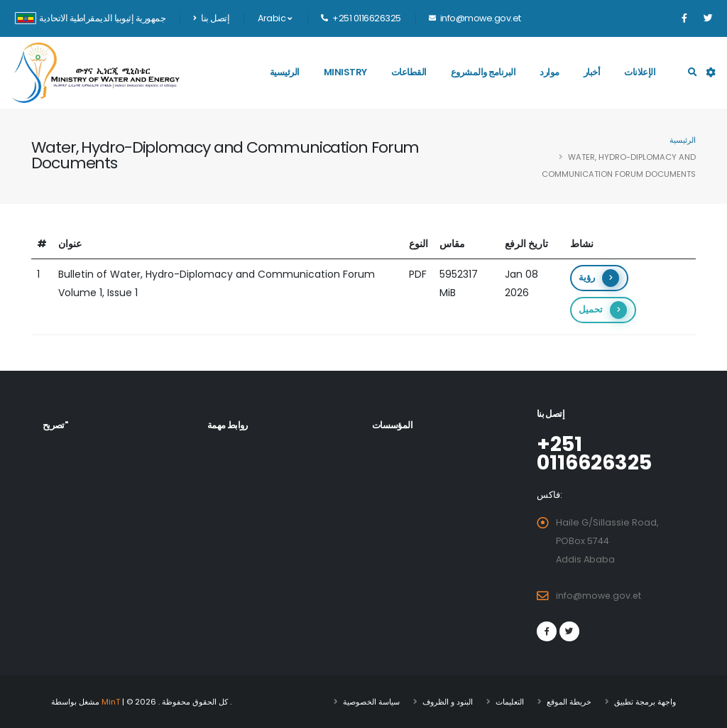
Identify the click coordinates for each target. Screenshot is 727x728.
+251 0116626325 (596, 453)
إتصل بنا (211, 18)
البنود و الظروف (448, 702)
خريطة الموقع (569, 702)
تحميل (603, 310)
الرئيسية (285, 72)
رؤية (599, 278)
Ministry (345, 72)
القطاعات (409, 72)
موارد (550, 72)
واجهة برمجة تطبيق (645, 702)
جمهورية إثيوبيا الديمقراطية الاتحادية (90, 18)
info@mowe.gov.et (599, 596)
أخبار (592, 72)
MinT (111, 702)
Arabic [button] (274, 18)
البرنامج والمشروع (483, 72)
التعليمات (510, 702)
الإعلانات (640, 72)
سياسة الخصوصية (371, 702)
